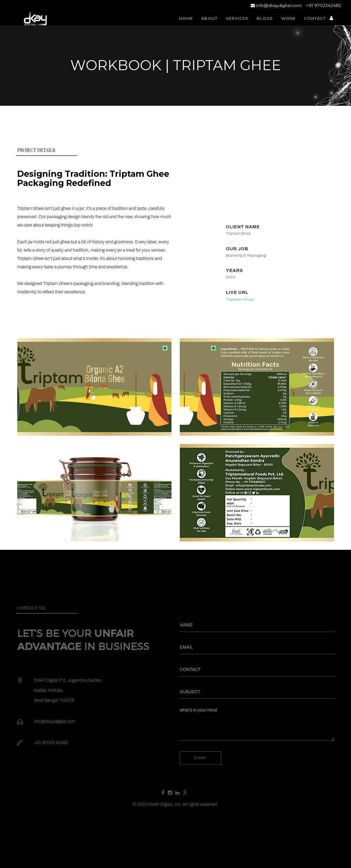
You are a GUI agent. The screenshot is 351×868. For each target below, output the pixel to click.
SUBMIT (201, 758)
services (237, 18)
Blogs (265, 18)
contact (315, 18)
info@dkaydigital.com (276, 5)
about (210, 18)
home (186, 18)
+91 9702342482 (323, 5)
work (288, 18)
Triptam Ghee (240, 299)
